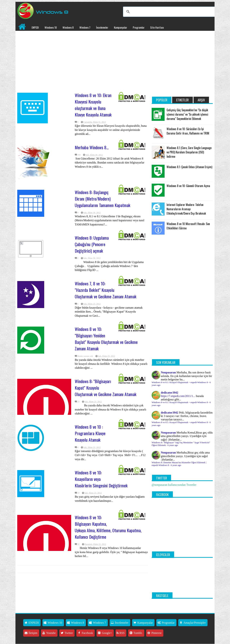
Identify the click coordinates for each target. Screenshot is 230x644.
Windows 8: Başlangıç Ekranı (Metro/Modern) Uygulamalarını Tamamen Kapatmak (103, 199)
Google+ (105, 633)
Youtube (49, 633)
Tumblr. (136, 633)
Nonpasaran (168, 372)
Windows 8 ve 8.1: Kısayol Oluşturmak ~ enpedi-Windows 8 (180, 382)
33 (78, 493)
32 (78, 544)
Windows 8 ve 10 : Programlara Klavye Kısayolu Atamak (90, 433)
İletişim (31, 633)
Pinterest (154, 633)
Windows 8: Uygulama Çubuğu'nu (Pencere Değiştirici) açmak (92, 244)
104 (79, 155)
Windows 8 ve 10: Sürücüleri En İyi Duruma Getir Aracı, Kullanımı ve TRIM (188, 131)
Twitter (66, 633)
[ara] (169, 12)
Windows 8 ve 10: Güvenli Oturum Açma (188, 186)
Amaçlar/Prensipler (192, 623)
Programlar (139, 27)
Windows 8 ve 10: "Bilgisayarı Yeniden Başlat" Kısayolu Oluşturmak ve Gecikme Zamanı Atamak (106, 339)
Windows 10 (51, 27)
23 (78, 402)
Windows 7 (85, 27)
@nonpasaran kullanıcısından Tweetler (174, 485)
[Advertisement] (83, 60)
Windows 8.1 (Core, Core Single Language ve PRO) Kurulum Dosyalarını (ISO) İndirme (189, 152)
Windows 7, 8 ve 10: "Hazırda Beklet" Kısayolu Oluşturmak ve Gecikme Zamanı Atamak (106, 290)
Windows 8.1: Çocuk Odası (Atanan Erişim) (189, 167)
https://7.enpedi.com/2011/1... (178, 396)
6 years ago (173, 445)
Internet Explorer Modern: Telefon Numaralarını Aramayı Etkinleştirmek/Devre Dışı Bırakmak (186, 209)
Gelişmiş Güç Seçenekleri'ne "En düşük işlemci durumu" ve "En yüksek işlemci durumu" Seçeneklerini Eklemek (187, 114)
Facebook (85, 633)
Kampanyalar (120, 27)
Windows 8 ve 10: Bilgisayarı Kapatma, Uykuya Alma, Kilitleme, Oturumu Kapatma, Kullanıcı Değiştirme (108, 527)
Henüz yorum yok (85, 356)
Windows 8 (68, 27)
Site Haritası (157, 27)
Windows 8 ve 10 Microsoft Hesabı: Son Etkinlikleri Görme (188, 226)
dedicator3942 (170, 393)
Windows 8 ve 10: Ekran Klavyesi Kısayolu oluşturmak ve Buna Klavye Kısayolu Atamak (93, 105)
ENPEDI (35, 27)
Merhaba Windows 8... (92, 147)
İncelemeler (102, 27)
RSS (120, 633)
